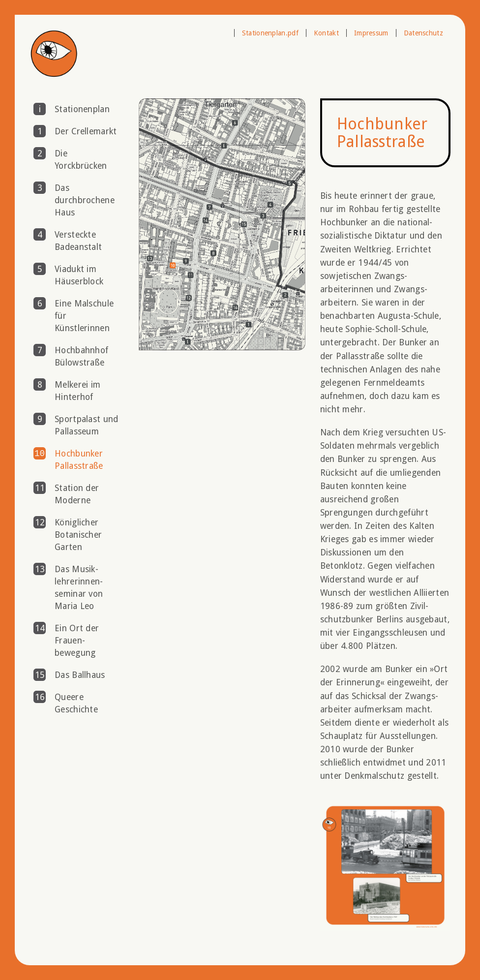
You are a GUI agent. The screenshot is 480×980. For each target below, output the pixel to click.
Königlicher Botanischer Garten (78, 535)
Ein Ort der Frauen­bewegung (77, 641)
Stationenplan (82, 109)
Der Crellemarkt (86, 131)
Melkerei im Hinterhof (77, 391)
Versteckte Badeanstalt (78, 241)
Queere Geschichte (76, 703)
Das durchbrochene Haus (85, 200)
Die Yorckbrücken (81, 160)
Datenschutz (423, 33)
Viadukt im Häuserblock (79, 275)
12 (40, 522)
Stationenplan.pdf (270, 33)
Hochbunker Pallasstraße (79, 460)
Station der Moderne (77, 494)
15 (40, 675)
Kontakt (326, 33)
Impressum (371, 33)
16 (40, 697)
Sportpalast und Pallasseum (87, 425)
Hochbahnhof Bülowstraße (81, 356)
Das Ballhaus (80, 675)
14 (40, 628)
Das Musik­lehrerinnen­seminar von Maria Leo (79, 588)
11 (40, 488)
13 (40, 569)
